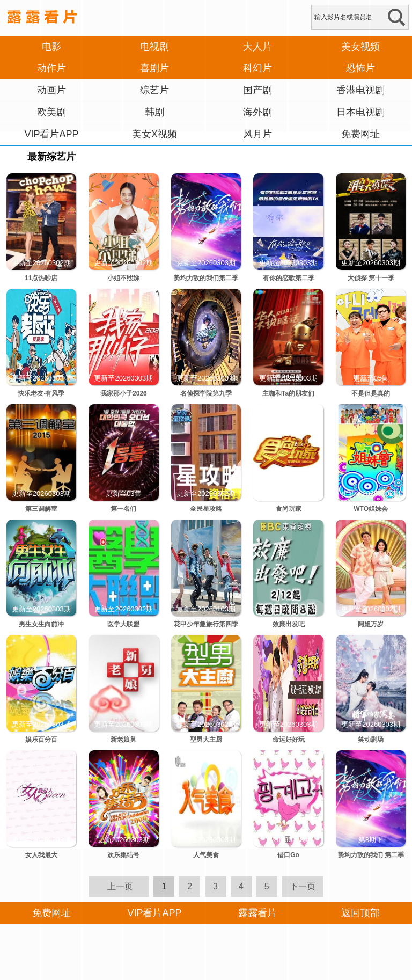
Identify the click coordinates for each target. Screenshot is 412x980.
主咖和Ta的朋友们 (288, 393)
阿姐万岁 (371, 624)
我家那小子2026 (124, 393)
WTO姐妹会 (371, 509)
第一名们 (123, 509)
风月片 (257, 134)
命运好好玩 (289, 740)
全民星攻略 (206, 509)
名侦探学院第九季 (206, 393)
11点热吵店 (41, 278)
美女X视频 (154, 134)
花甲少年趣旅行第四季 (206, 624)
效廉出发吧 (289, 624)
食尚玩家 (289, 509)
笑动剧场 (371, 740)
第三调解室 (41, 509)
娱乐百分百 (41, 740)
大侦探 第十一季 (371, 278)
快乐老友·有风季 (41, 393)
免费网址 (360, 134)
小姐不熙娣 (123, 278)
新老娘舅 (123, 740)
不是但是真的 (371, 393)
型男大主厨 (206, 740)
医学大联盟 (123, 624)
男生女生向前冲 (41, 624)
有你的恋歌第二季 (289, 278)
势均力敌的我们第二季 (206, 278)
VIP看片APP (51, 134)
